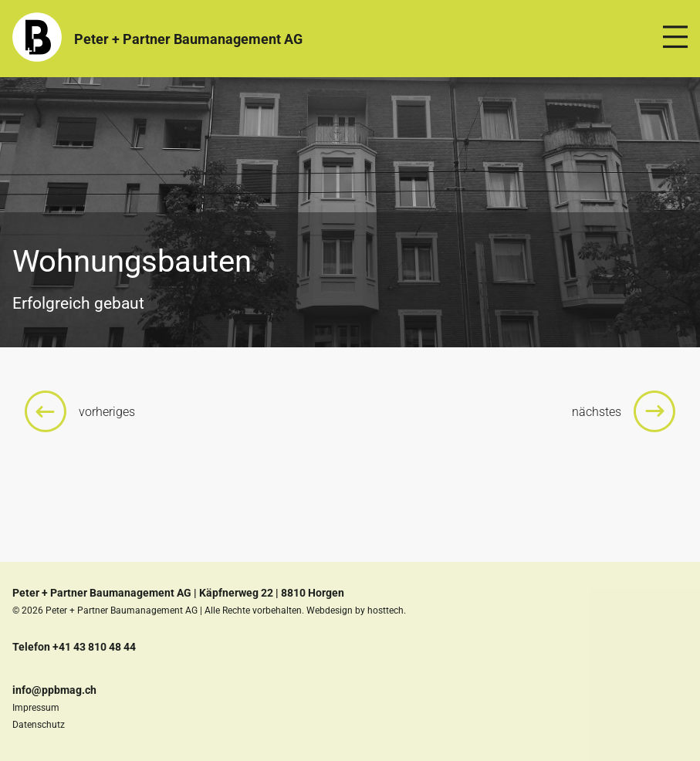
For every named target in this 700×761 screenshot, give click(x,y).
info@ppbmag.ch (54, 690)
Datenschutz (39, 725)
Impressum (36, 708)
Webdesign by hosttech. (356, 610)
